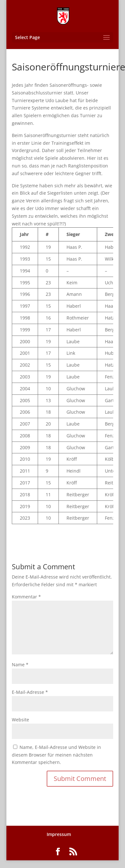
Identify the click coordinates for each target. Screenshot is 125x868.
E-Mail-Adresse (30, 692)
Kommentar (26, 597)
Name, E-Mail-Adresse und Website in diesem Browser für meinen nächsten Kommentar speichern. (56, 755)
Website (20, 720)
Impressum (59, 834)
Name (20, 665)
